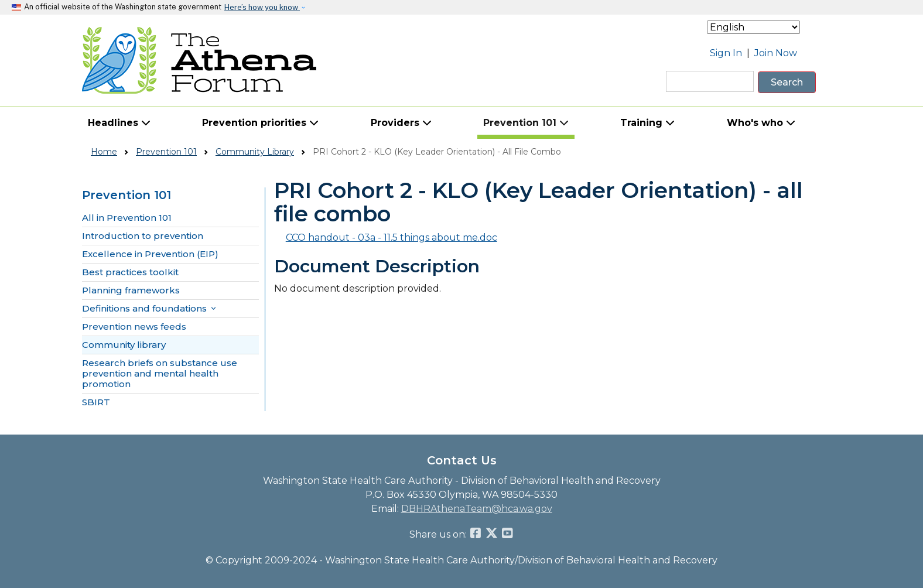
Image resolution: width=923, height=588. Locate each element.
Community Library (255, 152)
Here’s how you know (262, 7)
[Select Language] (753, 27)
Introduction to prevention (143, 236)
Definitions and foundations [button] (150, 309)
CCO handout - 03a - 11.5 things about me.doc (392, 237)
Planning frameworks (131, 290)
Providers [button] (401, 123)
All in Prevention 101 (127, 218)
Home (104, 152)
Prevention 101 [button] (526, 123)
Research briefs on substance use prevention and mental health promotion (160, 374)
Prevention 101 (166, 152)
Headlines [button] (119, 123)
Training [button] (647, 123)
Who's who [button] (761, 123)
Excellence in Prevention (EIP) (150, 254)
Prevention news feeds (134, 327)
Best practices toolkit (130, 272)
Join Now (776, 53)
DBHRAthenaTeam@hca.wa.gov (477, 509)
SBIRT (96, 402)
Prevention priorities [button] (260, 123)
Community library (124, 345)
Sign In (726, 53)
